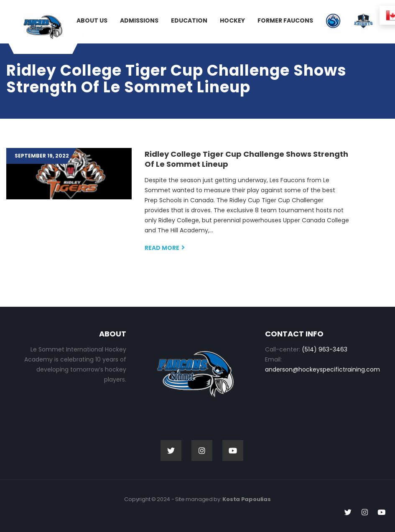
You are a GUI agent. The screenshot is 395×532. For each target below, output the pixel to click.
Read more (165, 248)
